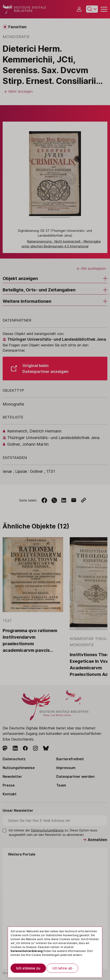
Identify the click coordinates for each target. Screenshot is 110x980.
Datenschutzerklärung (27, 951)
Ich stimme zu (28, 968)
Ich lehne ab (62, 968)
